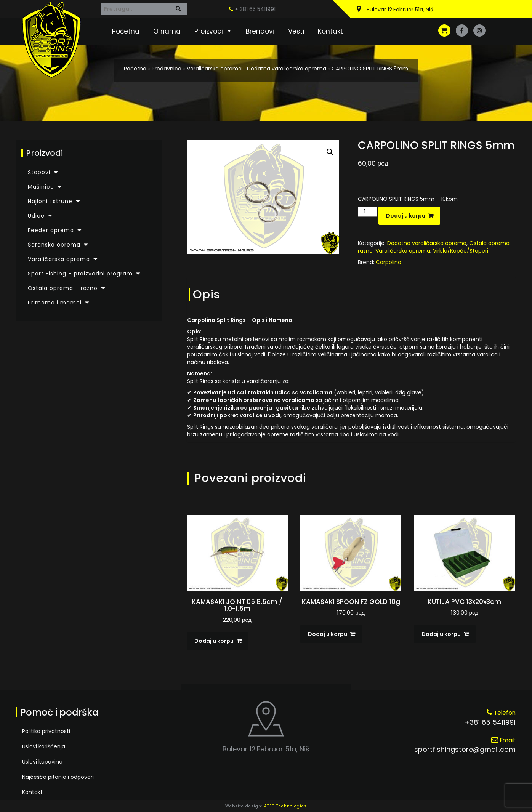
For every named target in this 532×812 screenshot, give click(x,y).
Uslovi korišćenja (44, 746)
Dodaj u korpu (406, 216)
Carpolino (389, 262)
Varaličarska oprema (214, 69)
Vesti (296, 31)
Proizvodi (213, 31)
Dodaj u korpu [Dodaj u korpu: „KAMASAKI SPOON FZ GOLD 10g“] (328, 634)
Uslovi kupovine (42, 762)
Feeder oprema (51, 230)
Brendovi (260, 31)
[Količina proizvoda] (368, 212)
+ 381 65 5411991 (252, 9)
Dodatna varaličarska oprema (287, 69)
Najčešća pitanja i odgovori (58, 777)
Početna (126, 31)
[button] (330, 152)
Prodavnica (167, 69)
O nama (167, 31)
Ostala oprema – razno (63, 288)
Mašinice (41, 187)
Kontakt (330, 31)
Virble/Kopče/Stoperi (461, 251)
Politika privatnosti (46, 731)
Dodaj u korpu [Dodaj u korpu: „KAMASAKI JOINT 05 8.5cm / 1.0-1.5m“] (214, 641)
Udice (36, 216)
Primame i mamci (55, 303)
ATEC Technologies (285, 806)
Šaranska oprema (54, 245)
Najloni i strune (50, 201)
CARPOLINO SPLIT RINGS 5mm (370, 69)
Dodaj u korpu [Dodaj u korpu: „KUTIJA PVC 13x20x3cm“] (441, 634)
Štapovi (39, 172)
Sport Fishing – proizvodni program (80, 274)
